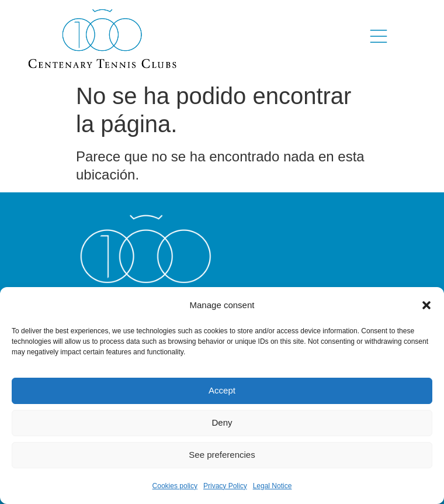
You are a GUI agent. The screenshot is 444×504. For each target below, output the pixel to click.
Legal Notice (273, 486)
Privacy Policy (225, 486)
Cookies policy (175, 486)
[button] (426, 305)
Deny (222, 422)
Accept (222, 390)
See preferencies (222, 455)
